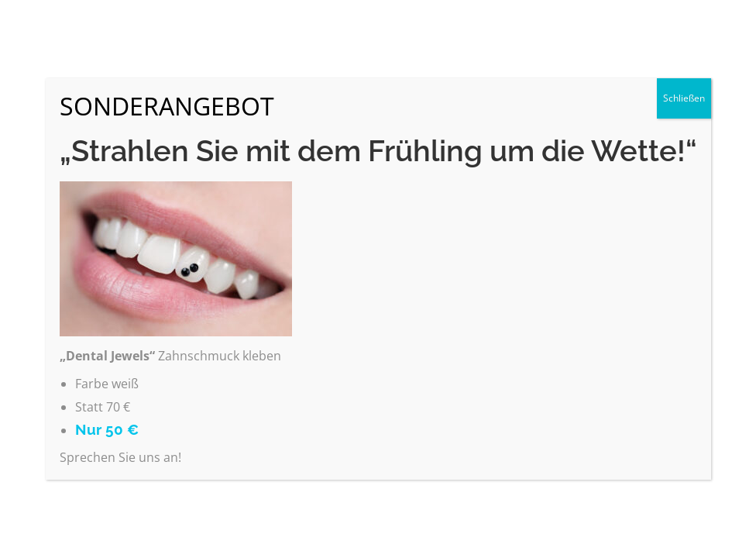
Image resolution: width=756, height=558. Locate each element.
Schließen (684, 98)
